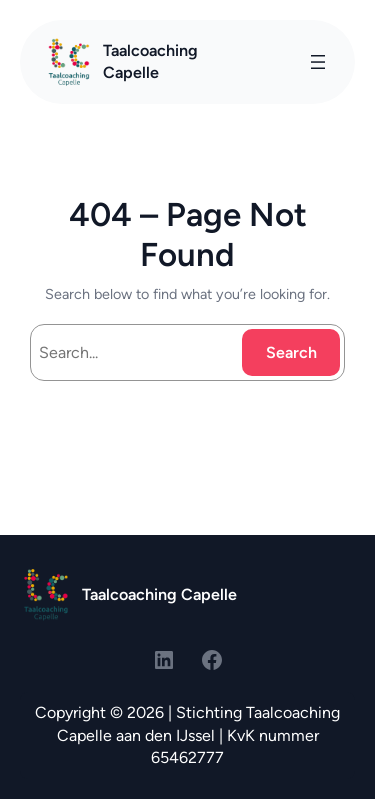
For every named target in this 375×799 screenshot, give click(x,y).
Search (291, 352)
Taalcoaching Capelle (159, 594)
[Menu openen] (318, 62)
